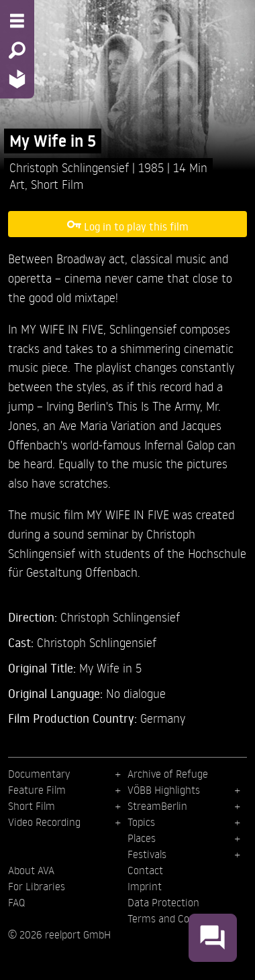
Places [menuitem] (142, 838)
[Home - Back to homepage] (17, 79)
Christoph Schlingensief (71, 167)
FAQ (16, 902)
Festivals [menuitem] (147, 854)
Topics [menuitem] (141, 822)
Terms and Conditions (177, 918)
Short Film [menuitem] (32, 806)
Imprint (145, 886)
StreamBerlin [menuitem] (157, 806)
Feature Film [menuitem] (37, 790)
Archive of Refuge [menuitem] (168, 774)
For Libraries (37, 886)
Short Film (57, 184)
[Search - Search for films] (17, 50)
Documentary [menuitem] (39, 774)
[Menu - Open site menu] (17, 21)
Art (17, 184)
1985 (153, 167)
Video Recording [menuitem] (44, 822)
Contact (145, 870)
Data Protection (163, 902)
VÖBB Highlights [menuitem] (164, 790)
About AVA (31, 870)
